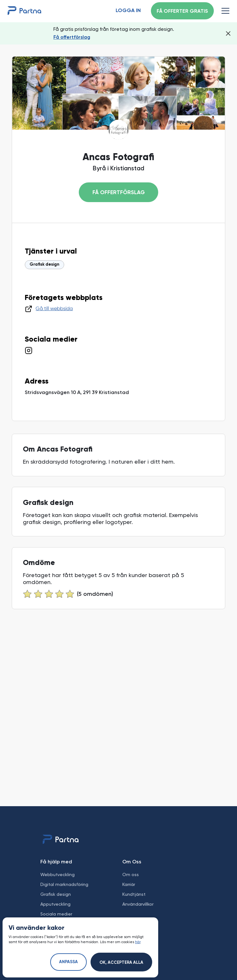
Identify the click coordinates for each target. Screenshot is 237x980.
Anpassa (68, 962)
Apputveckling (55, 904)
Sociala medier (56, 914)
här (138, 942)
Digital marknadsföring (64, 884)
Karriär (129, 884)
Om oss (131, 875)
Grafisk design (44, 265)
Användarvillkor (138, 904)
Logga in (128, 11)
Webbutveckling (58, 875)
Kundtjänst (134, 894)
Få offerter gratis (182, 11)
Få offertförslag (72, 37)
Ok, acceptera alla (121, 963)
